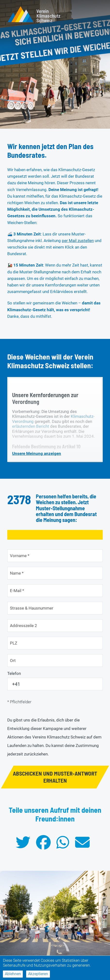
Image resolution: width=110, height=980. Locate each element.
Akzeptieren (38, 974)
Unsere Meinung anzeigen (37, 453)
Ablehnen (13, 974)
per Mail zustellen (78, 241)
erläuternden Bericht (31, 426)
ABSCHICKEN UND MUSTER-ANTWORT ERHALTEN (55, 777)
